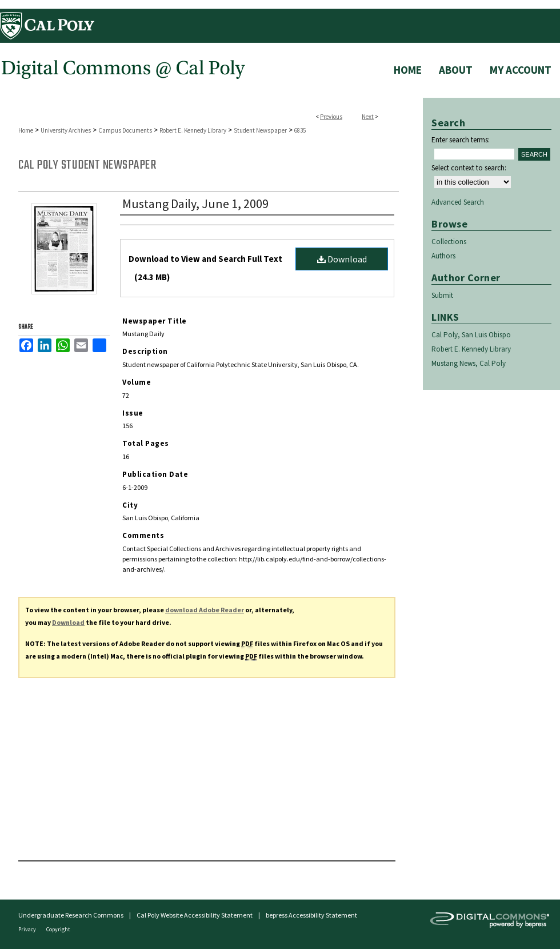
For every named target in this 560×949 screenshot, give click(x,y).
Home (26, 130)
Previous (331, 117)
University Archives (66, 130)
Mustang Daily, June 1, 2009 (195, 204)
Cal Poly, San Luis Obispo (471, 335)
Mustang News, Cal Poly (469, 363)
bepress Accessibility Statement (311, 915)
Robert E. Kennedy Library (193, 130)
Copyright (58, 929)
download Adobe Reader (205, 610)
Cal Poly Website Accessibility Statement (195, 915)
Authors (443, 256)
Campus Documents (125, 130)
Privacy (28, 929)
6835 (300, 130)
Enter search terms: (461, 140)
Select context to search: (469, 168)
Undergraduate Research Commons (71, 915)
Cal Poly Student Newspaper (87, 165)
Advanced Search (458, 202)
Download (342, 259)
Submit (442, 295)
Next (368, 117)
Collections (449, 242)
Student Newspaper (260, 130)
